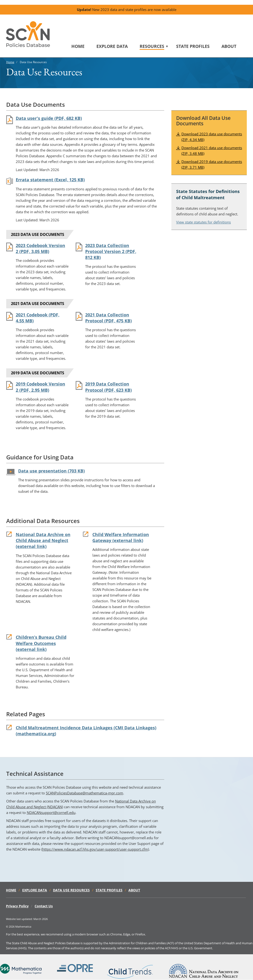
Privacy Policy (17, 906)
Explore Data (112, 46)
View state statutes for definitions (203, 222)
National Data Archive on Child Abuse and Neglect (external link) (43, 540)
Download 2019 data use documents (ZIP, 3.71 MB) (212, 164)
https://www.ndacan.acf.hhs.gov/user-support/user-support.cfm (95, 849)
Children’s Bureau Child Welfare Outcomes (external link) (41, 643)
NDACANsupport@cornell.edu (51, 812)
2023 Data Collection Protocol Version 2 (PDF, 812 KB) (111, 251)
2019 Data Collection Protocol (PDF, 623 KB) (108, 387)
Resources (152, 46)
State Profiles (193, 46)
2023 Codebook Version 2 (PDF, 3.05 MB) (40, 248)
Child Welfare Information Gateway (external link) (121, 537)
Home (78, 46)
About (229, 46)
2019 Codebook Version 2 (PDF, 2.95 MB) (40, 387)
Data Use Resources (71, 890)
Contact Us (44, 906)
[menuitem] (84, 46)
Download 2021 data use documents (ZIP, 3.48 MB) (212, 151)
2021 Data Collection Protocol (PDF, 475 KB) (108, 318)
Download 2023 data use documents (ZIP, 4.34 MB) (212, 137)
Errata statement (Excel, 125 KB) (50, 180)
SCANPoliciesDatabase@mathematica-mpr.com (84, 793)
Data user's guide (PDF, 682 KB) (49, 118)
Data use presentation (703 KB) (51, 471)
